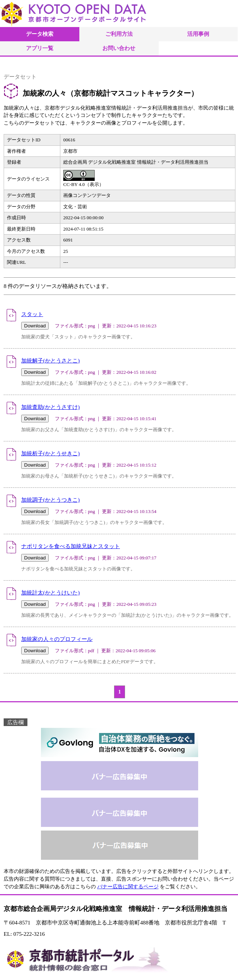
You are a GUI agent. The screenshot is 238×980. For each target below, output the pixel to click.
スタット (32, 314)
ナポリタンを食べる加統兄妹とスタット (71, 546)
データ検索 (40, 34)
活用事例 (198, 34)
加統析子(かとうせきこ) (50, 453)
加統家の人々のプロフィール (57, 639)
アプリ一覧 (40, 48)
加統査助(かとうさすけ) (50, 407)
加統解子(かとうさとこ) (50, 360)
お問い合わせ (119, 48)
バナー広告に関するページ (128, 887)
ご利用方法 (119, 34)
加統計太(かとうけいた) (50, 592)
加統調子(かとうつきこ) (50, 500)
